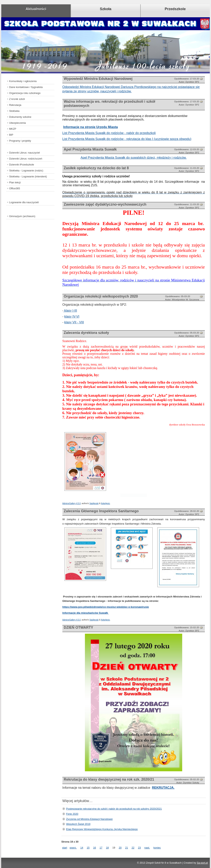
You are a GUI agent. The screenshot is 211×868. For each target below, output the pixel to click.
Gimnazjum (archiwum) (22, 216)
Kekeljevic (105, 503)
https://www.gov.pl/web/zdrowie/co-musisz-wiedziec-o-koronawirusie (106, 607)
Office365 (15, 188)
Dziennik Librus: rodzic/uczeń (26, 159)
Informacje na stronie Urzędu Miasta (90, 127)
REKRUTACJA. (163, 788)
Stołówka (14, 111)
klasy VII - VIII (74, 322)
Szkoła (106, 9)
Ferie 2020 (72, 814)
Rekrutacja (15, 105)
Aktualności (36, 9)
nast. (147, 848)
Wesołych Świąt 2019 (78, 824)
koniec (157, 848)
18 (107, 848)
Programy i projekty (20, 141)
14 (82, 848)
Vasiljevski (94, 503)
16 (95, 848)
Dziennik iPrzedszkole (22, 165)
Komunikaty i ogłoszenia (23, 81)
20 (120, 848)
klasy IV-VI (72, 317)
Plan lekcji (15, 182)
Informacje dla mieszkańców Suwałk (86, 613)
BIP (11, 135)
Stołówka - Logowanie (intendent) (28, 176)
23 (139, 848)
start (65, 848)
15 (88, 848)
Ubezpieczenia (17, 123)
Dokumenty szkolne (20, 117)
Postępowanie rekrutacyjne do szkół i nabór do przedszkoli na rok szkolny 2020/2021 (114, 809)
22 (133, 848)
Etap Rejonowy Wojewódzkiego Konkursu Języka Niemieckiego (102, 829)
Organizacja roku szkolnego (25, 93)
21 (127, 848)
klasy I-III (70, 311)
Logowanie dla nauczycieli (24, 202)
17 (101, 848)
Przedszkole (175, 9)
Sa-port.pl (202, 863)
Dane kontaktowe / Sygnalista (26, 87)
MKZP (13, 129)
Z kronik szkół (17, 99)
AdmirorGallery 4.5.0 (72, 503)
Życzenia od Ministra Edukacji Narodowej (89, 819)
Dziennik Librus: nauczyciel (24, 153)
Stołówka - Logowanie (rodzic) (26, 171)
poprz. (73, 848)
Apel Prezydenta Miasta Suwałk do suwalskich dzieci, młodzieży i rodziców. (134, 158)
